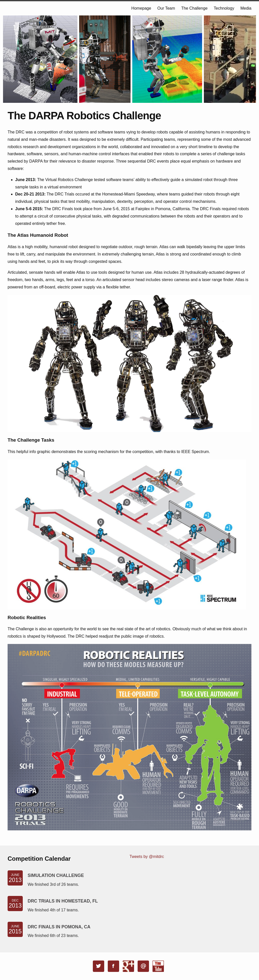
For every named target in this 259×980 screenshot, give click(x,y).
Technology (224, 8)
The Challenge (194, 8)
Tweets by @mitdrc (147, 857)
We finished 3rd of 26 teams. (53, 884)
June (15, 878)
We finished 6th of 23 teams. (53, 936)
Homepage (141, 8)
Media (246, 8)
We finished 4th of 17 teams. (53, 910)
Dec (15, 904)
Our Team (166, 8)
